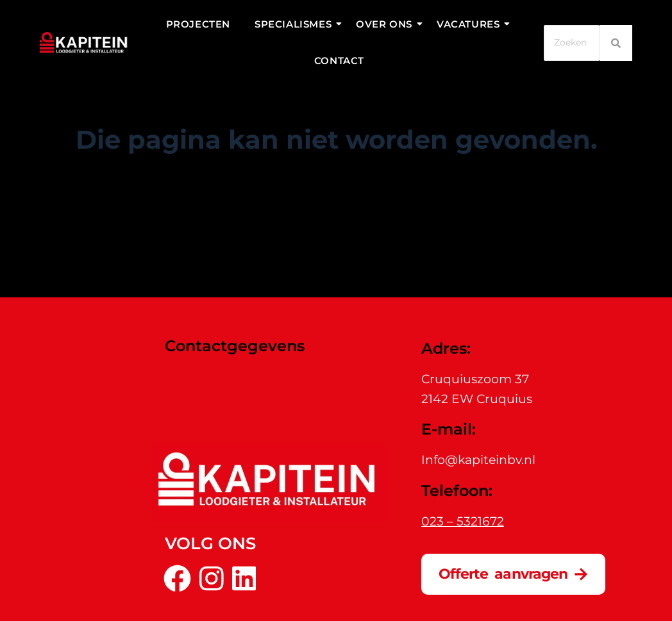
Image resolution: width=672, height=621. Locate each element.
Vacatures (471, 24)
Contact (339, 61)
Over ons (387, 24)
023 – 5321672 (463, 521)
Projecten (198, 24)
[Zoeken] (571, 43)
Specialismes (296, 24)
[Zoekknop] (451, 227)
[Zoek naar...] (323, 227)
